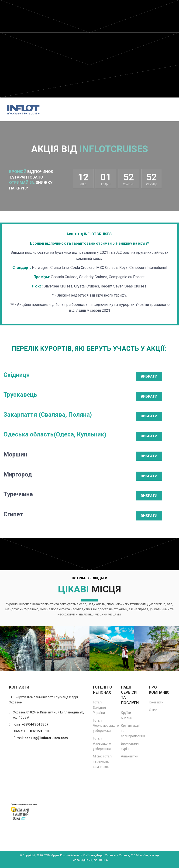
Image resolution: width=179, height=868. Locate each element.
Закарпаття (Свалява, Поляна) (48, 415)
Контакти (156, 702)
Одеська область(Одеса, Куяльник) (55, 434)
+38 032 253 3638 (37, 731)
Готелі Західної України (99, 708)
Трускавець (20, 395)
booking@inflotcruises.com (46, 738)
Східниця (17, 375)
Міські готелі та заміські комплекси (103, 762)
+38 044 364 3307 (35, 724)
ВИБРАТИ (149, 376)
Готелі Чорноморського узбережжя (106, 726)
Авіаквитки (130, 756)
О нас (153, 710)
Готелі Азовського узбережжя (102, 744)
